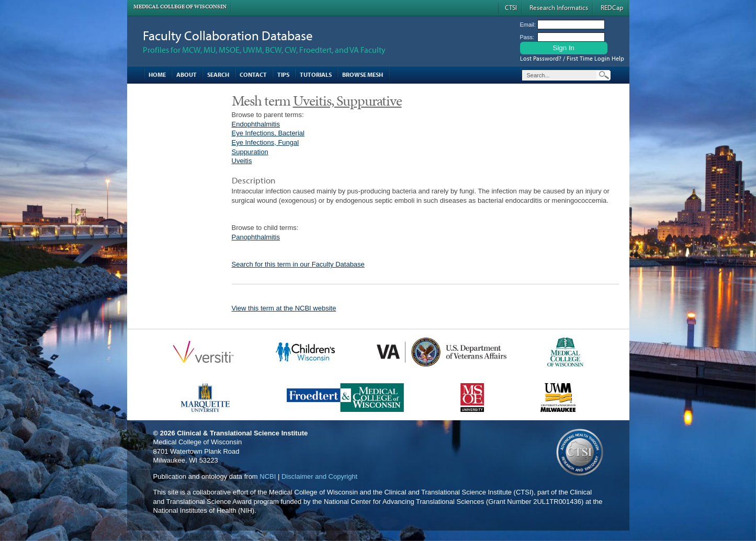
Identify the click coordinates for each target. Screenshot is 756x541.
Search (218, 74)
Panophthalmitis (256, 237)
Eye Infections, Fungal (266, 142)
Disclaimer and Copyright (319, 476)
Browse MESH (363, 74)
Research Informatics (559, 7)
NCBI (268, 476)
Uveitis (242, 161)
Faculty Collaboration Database (228, 35)
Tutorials (316, 74)
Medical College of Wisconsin (180, 7)
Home (157, 74)
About (187, 74)
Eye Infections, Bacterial (268, 133)
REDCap (612, 7)
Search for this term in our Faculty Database (298, 264)
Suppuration (250, 152)
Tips (283, 74)
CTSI (511, 7)
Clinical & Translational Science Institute (242, 433)
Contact (253, 74)
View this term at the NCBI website (284, 308)
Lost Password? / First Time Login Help (572, 58)
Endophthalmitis (256, 124)
